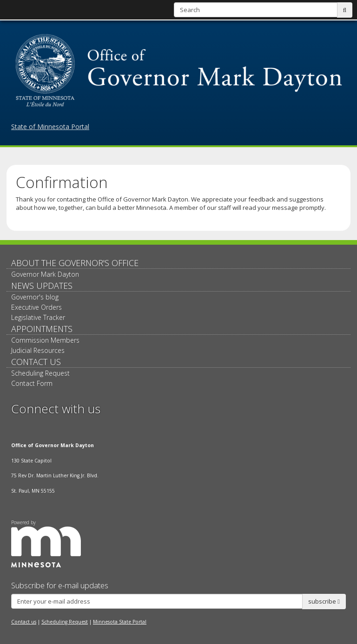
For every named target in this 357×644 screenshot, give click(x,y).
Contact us (24, 622)
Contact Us (36, 362)
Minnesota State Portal (120, 622)
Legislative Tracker (38, 317)
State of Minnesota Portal (50, 127)
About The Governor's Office (75, 263)
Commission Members (45, 340)
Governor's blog (35, 297)
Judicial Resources (38, 350)
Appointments (42, 329)
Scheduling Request (40, 373)
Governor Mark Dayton (45, 274)
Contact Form (32, 383)
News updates (42, 286)
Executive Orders (36, 307)
